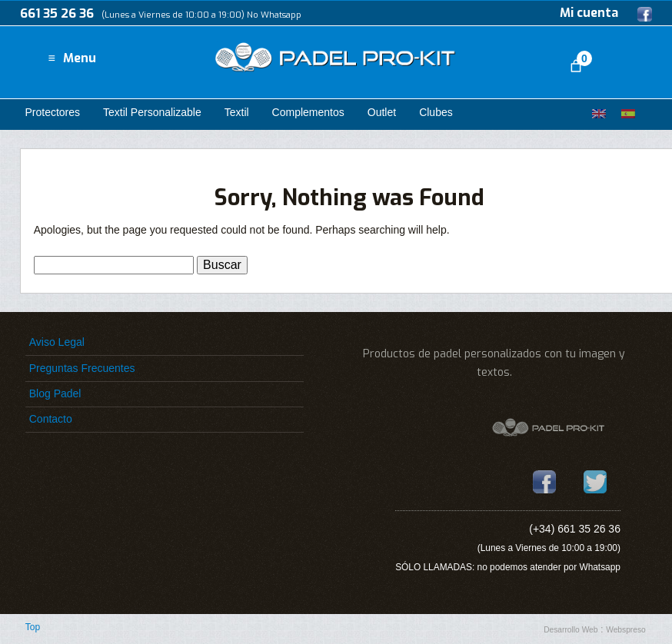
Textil (237, 112)
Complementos (308, 112)
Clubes (436, 112)
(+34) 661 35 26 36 (575, 529)
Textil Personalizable (152, 112)
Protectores (52, 112)
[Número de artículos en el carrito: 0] (576, 66)
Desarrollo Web (571, 630)
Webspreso (626, 630)
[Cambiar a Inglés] (599, 113)
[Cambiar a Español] (628, 113)
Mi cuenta (589, 13)
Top (33, 627)
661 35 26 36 (57, 13)
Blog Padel (55, 393)
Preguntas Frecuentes (82, 368)
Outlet (382, 112)
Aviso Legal (57, 342)
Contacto (51, 419)
